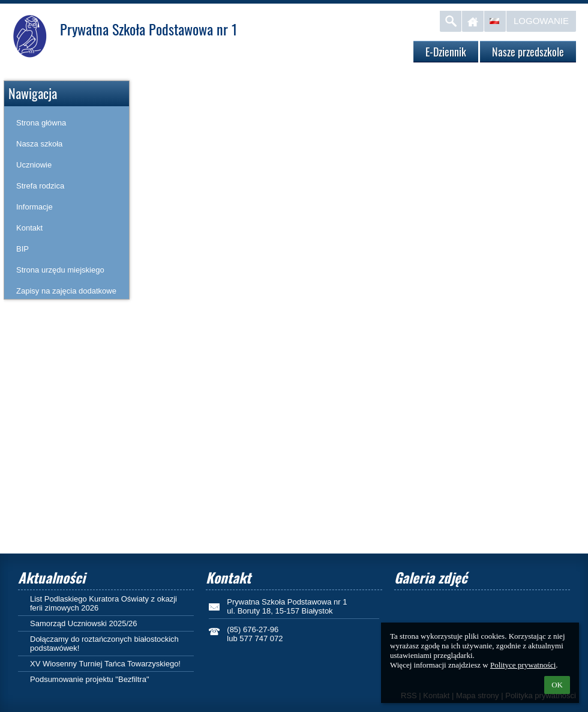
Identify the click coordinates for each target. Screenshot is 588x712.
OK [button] (557, 685)
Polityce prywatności (523, 665)
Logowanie (541, 21)
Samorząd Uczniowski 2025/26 (83, 623)
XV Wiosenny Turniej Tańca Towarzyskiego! (105, 664)
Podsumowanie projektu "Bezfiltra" (90, 679)
